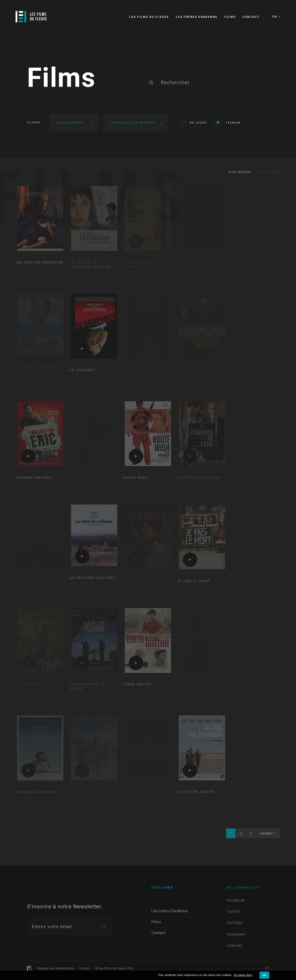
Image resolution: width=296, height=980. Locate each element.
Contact (85, 968)
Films (61, 79)
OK (264, 975)
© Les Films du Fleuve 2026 (114, 968)
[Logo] (31, 17)
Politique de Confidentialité (56, 968)
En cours (192, 122)
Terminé (227, 122)
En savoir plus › (243, 975)
